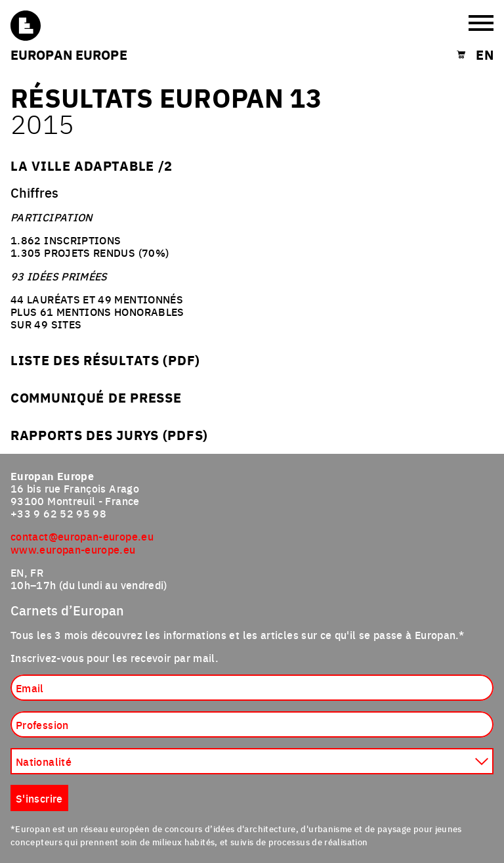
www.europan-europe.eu (73, 549)
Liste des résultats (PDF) (105, 360)
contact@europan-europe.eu (82, 536)
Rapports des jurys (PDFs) (109, 434)
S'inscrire (39, 798)
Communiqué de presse (96, 397)
